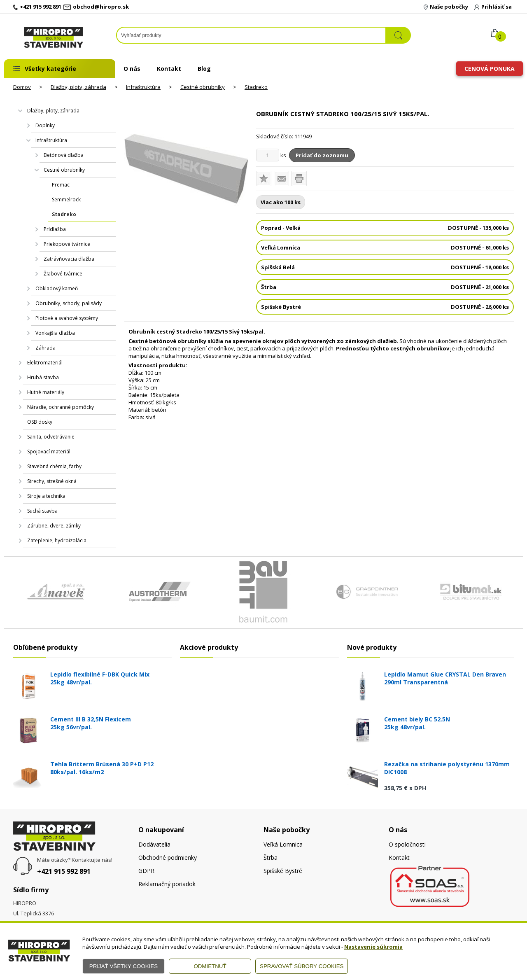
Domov (22, 87)
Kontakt (169, 69)
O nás (132, 69)
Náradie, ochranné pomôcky (61, 407)
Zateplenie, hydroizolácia (57, 540)
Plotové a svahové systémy (67, 318)
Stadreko (256, 87)
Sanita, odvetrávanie (51, 437)
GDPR (146, 871)
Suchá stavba (42, 511)
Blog (204, 69)
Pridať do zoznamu (322, 155)
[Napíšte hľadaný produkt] (251, 35)
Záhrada (45, 348)
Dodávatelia (154, 844)
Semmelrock (66, 199)
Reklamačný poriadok (167, 884)
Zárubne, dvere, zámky (54, 526)
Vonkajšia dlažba (55, 333)
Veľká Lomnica (283, 844)
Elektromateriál (45, 363)
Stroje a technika (46, 496)
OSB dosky (40, 422)
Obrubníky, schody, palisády (69, 303)
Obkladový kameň (57, 288)
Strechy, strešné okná (52, 481)
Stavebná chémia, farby (54, 466)
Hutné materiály (46, 392)
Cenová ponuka (490, 69)
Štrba (270, 857)
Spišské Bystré (283, 871)
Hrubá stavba (43, 377)
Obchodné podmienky (168, 857)
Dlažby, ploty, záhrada (78, 87)
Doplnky (45, 125)
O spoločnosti (407, 844)
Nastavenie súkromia (373, 947)
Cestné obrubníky (203, 87)
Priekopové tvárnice (67, 244)
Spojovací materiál (49, 451)
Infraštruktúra (143, 87)
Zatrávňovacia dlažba (69, 259)
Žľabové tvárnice (63, 274)
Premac (61, 185)
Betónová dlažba (64, 155)
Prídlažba (55, 229)
